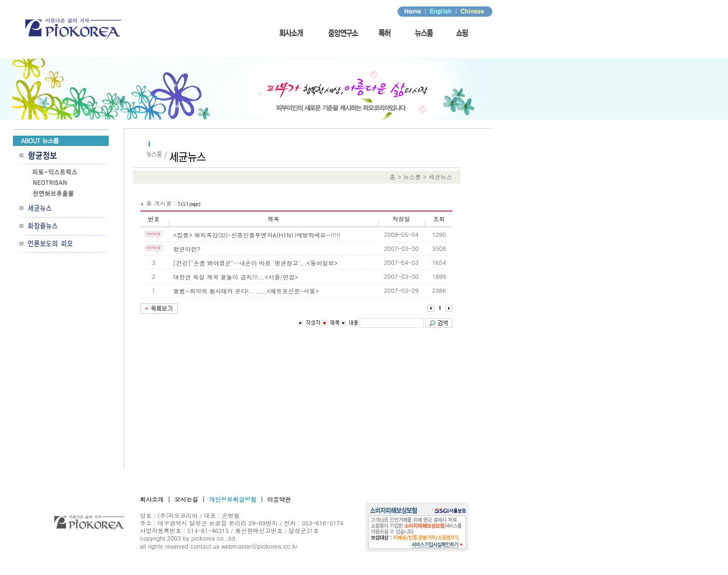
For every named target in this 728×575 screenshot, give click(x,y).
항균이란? (187, 249)
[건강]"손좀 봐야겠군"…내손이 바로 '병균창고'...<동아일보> (256, 263)
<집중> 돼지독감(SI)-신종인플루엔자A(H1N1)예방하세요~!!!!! (257, 235)
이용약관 (279, 499)
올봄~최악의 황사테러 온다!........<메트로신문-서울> (246, 291)
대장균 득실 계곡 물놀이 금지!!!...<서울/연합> (236, 277)
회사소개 (152, 499)
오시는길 (186, 499)
